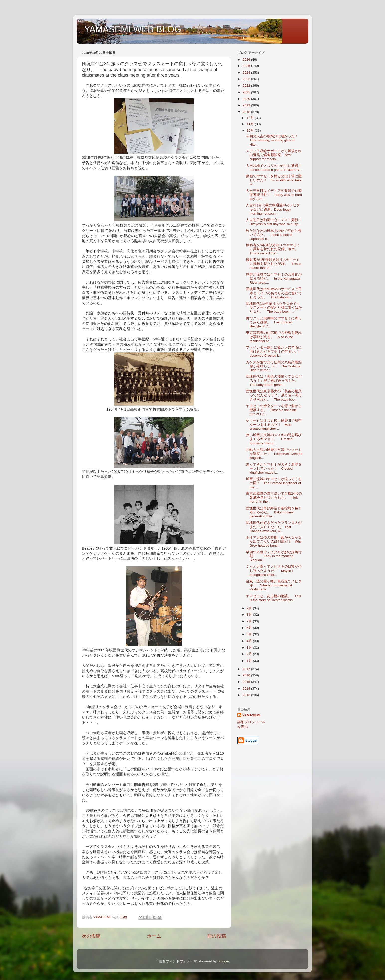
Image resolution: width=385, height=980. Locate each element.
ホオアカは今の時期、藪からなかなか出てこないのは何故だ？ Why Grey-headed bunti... (274, 541)
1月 (250, 661)
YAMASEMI (251, 715)
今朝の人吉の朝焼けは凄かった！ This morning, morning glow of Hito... (274, 140)
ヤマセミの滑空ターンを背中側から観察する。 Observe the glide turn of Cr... (274, 410)
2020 (247, 99)
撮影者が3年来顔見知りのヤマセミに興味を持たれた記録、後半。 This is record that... (274, 249)
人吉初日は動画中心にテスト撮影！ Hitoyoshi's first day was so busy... (276, 222)
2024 (247, 73)
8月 (250, 615)
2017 (247, 669)
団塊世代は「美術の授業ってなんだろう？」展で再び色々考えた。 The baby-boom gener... (274, 381)
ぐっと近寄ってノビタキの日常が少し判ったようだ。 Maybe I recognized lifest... (274, 571)
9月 (250, 608)
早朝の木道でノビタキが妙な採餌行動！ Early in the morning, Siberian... (274, 556)
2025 (247, 66)
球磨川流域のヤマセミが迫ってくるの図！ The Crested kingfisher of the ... (274, 483)
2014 (247, 689)
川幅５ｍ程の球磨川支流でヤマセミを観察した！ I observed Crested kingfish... (274, 454)
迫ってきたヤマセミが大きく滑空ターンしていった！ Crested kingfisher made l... (274, 468)
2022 (247, 86)
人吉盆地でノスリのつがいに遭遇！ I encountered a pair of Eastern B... (276, 168)
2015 (247, 682)
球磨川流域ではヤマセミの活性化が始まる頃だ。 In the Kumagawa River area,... (274, 278)
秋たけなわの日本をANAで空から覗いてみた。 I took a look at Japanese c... (274, 235)
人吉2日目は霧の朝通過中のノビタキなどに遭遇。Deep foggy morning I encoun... (273, 209)
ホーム (154, 936)
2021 (247, 92)
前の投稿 (217, 936)
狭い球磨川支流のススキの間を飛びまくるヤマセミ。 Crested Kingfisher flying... (274, 439)
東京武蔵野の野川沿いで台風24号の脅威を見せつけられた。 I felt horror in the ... (274, 498)
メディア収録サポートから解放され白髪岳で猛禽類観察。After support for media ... (274, 155)
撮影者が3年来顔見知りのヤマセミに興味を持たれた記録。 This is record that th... (274, 264)
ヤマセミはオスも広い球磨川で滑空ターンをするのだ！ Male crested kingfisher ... (274, 425)
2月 (250, 654)
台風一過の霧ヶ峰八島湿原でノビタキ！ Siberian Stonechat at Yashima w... (274, 585)
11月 (251, 124)
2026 (247, 59)
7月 (250, 621)
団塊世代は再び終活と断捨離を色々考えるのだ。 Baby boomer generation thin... (274, 512)
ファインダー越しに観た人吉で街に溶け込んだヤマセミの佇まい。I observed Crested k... (274, 351)
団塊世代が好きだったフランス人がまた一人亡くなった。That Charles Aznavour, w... (274, 527)
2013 (247, 695)
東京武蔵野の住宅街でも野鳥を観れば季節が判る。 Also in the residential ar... (274, 337)
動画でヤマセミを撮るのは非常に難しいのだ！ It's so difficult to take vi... (274, 180)
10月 (251, 131)
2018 (247, 112)
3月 (250, 647)
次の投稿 (91, 936)
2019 (247, 105)
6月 (250, 628)
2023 (247, 79)
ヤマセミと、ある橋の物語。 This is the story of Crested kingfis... (274, 598)
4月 (250, 641)
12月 (251, 118)
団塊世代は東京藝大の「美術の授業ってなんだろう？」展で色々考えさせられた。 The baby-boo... (274, 395)
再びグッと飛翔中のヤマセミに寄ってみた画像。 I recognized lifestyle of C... (274, 322)
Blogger (223, 961)
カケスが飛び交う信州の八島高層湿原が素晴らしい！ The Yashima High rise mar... (274, 366)
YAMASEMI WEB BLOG (133, 29)
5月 (250, 634)
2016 (247, 675)
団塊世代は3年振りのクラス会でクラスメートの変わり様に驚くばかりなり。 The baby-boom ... (274, 308)
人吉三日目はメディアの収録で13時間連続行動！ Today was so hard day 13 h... (274, 195)
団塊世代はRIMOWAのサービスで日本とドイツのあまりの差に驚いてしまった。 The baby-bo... (274, 293)
